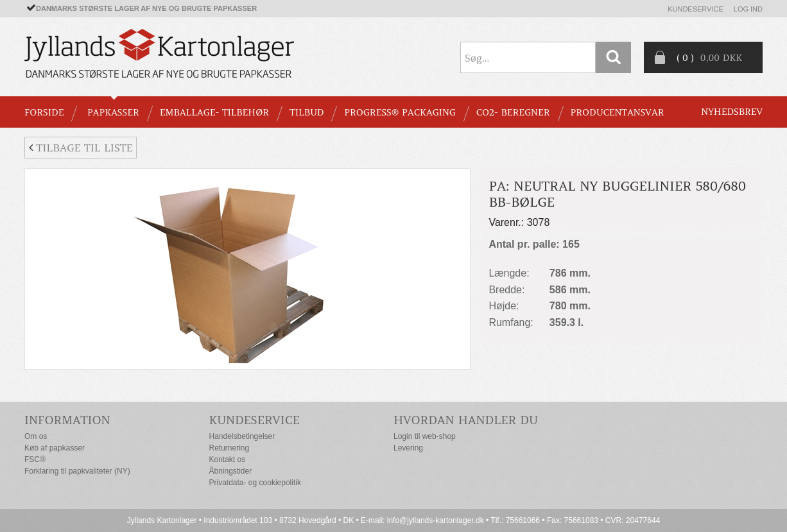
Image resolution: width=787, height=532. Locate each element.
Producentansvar (618, 112)
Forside (44, 112)
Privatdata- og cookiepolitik (255, 483)
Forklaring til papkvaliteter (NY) (77, 471)
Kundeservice (696, 9)
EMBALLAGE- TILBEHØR (214, 112)
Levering (408, 448)
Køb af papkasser (55, 448)
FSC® (35, 459)
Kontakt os (228, 459)
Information (67, 420)
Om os (36, 436)
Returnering (229, 448)
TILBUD (307, 112)
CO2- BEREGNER (513, 112)
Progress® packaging (400, 112)
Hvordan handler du (466, 420)
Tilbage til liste (81, 148)
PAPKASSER (113, 112)
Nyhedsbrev (732, 112)
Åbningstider (231, 471)
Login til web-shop (425, 436)
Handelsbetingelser (242, 436)
